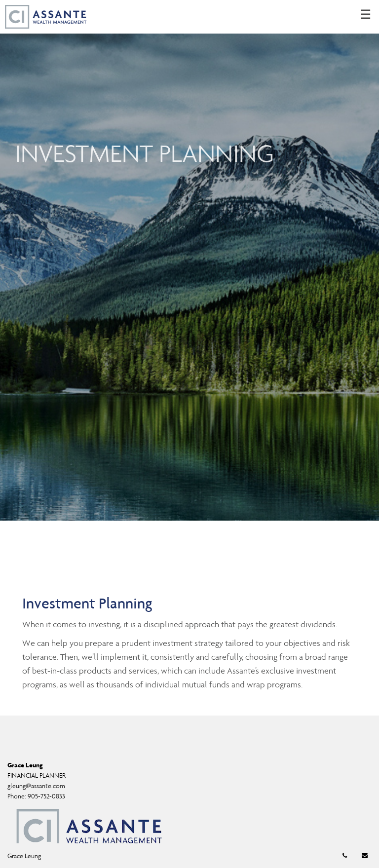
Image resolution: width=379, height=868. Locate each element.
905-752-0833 (46, 796)
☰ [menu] (365, 15)
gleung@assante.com (36, 786)
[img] (189, 260)
